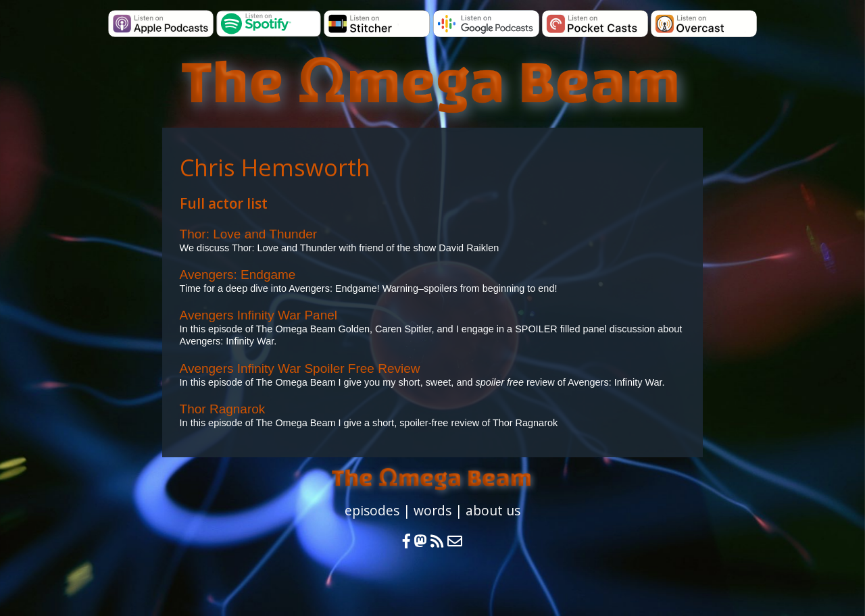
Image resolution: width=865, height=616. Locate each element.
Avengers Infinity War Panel (258, 315)
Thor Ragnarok (223, 409)
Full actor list (224, 203)
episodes (372, 510)
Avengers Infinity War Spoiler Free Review (300, 368)
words (432, 510)
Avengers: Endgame (238, 275)
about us (493, 510)
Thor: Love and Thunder (249, 234)
